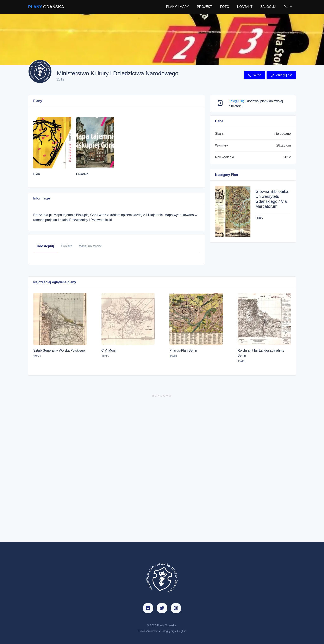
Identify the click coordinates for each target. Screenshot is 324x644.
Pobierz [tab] (67, 246)
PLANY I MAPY (178, 7)
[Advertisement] (162, 470)
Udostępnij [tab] (45, 246)
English (182, 631)
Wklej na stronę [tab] (91, 246)
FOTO (225, 7)
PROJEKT (205, 7)
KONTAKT (245, 7)
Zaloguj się (281, 75)
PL (286, 7)
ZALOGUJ (268, 7)
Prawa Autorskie (148, 631)
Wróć (254, 75)
